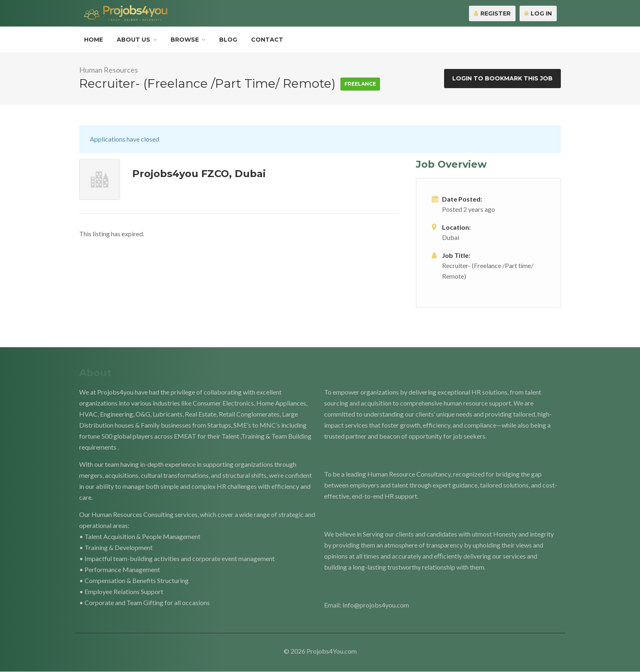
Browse (185, 40)
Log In (538, 13)
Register (492, 13)
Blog (228, 40)
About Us (133, 40)
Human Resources (109, 70)
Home (93, 40)
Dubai (451, 237)
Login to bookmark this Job (502, 78)
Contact (267, 40)
